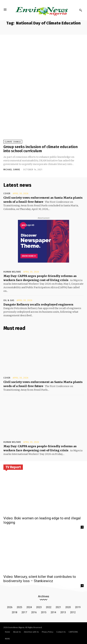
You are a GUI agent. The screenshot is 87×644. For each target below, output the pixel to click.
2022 (49, 607)
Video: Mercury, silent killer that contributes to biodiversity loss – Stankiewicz (40, 579)
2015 (44, 612)
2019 (78, 607)
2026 (10, 607)
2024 (29, 607)
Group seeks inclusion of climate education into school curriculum (41, 149)
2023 (39, 607)
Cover (7, 194)
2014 (53, 612)
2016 (34, 612)
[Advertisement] (43, 60)
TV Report (13, 467)
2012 (73, 612)
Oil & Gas (9, 300)
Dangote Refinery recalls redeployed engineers (38, 304)
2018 (14, 612)
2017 (24, 612)
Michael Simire (12, 170)
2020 (68, 607)
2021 (58, 607)
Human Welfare (12, 272)
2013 (63, 612)
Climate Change (13, 142)
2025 (19, 607)
